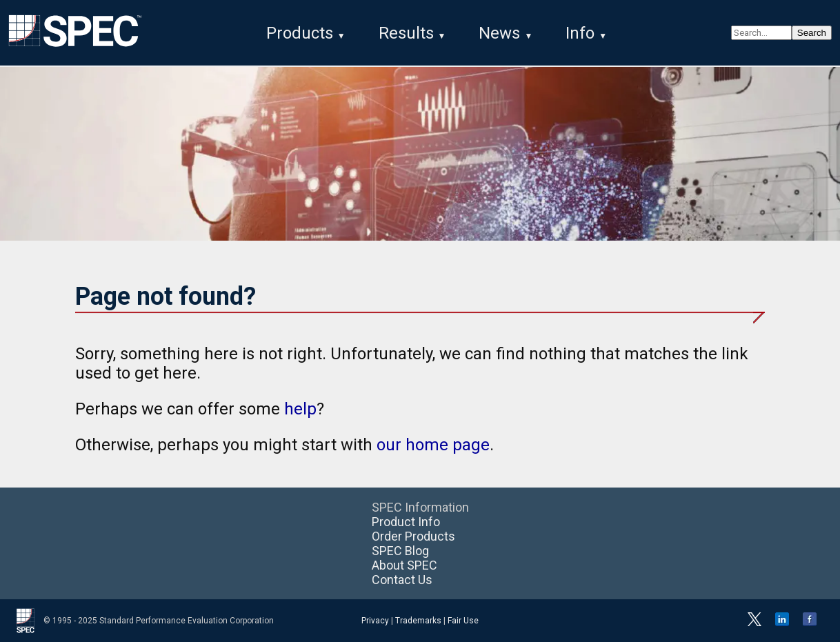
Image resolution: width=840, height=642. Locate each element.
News (499, 33)
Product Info (406, 522)
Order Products (413, 536)
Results (406, 33)
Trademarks (418, 621)
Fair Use (463, 621)
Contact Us (402, 580)
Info (580, 33)
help (300, 409)
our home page (433, 445)
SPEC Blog (400, 551)
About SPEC (404, 565)
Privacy (375, 621)
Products (300, 33)
